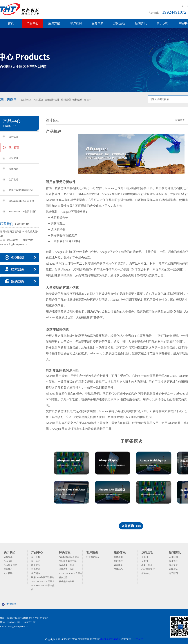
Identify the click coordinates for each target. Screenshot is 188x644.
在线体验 (173, 569)
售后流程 (118, 561)
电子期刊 (173, 573)
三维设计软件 (52, 100)
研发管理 (14, 158)
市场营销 (14, 169)
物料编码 (77, 100)
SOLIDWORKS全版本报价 (23, 212)
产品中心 (32, 23)
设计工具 (14, 137)
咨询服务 (118, 565)
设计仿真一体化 (66, 569)
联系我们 (8, 569)
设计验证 (14, 147)
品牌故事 (8, 557)
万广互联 (138, 639)
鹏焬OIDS (26, 100)
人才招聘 (8, 573)
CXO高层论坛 (148, 569)
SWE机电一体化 (67, 565)
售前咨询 (118, 557)
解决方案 (54, 23)
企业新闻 (173, 557)
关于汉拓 (162, 23)
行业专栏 (173, 561)
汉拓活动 (119, 23)
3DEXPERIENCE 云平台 (21, 201)
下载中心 (118, 569)
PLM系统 (38, 100)
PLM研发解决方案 (68, 561)
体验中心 (146, 573)
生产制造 (14, 179)
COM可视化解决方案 (69, 557)
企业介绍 (8, 561)
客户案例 (76, 23)
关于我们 (10, 552)
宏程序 (87, 100)
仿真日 (145, 561)
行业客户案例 (93, 557)
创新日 (145, 557)
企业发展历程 (10, 565)
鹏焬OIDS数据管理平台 (21, 190)
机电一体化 (147, 565)
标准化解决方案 (66, 581)
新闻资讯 (141, 23)
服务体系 (97, 23)
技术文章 (173, 565)
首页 (11, 23)
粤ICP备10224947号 (110, 639)
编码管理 (66, 100)
